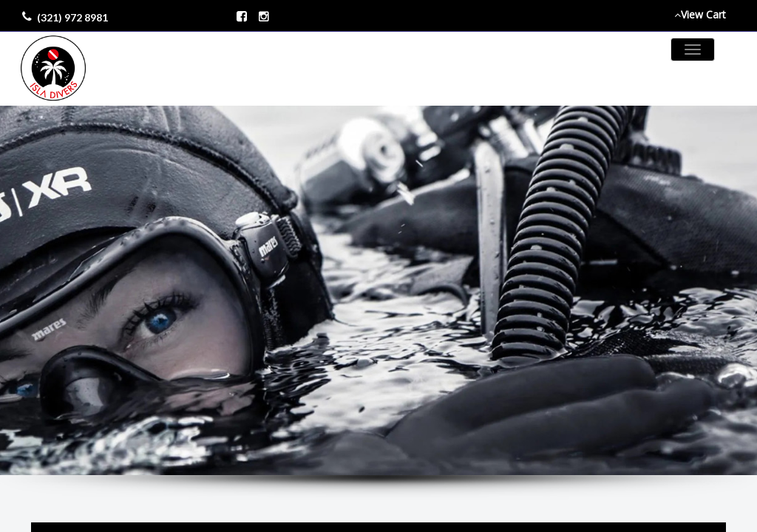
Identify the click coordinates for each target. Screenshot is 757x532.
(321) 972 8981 (72, 17)
